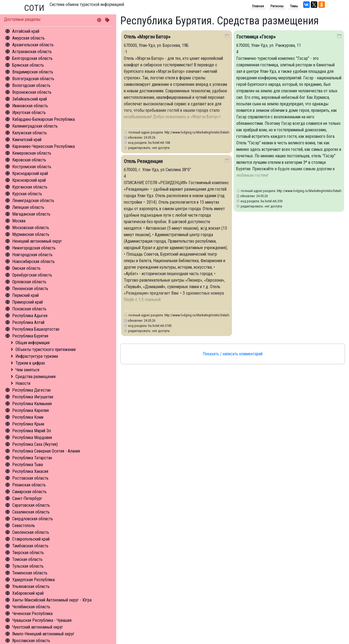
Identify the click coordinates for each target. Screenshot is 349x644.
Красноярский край (29, 180)
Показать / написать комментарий (233, 354)
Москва (19, 221)
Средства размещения (35, 377)
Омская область (26, 268)
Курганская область (30, 187)
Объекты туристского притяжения (46, 349)
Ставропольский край (31, 539)
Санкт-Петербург (27, 498)
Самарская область (29, 492)
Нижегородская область (34, 248)
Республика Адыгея (30, 316)
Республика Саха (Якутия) (35, 444)
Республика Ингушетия (33, 397)
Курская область (27, 194)
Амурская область (28, 38)
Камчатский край (27, 140)
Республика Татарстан (32, 458)
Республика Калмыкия (32, 404)
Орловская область (29, 282)
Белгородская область (32, 58)
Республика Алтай (28, 322)
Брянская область (28, 65)
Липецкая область (28, 207)
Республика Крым (28, 424)
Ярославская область (31, 641)
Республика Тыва (28, 465)
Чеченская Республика (32, 614)
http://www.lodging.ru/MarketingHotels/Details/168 (200, 132)
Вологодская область (31, 85)
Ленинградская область (33, 201)
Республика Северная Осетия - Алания (46, 451)
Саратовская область (31, 505)
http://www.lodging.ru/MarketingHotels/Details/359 (313, 191)
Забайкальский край (30, 99)
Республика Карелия (30, 410)
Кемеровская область (32, 153)
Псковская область (29, 309)
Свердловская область (33, 519)
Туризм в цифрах (30, 363)
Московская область (31, 228)
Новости (23, 383)
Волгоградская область (33, 79)
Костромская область (32, 167)
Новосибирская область (33, 261)
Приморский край (28, 302)
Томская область (27, 559)
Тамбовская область (30, 546)
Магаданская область (31, 214)
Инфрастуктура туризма (37, 356)
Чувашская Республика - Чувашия (42, 620)
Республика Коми (28, 417)
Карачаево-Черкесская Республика (43, 146)
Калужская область (30, 133)
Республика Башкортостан (36, 329)
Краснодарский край (30, 173)
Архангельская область (33, 45)
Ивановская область (30, 106)
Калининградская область (35, 126)
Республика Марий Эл (32, 431)
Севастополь (24, 526)
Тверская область (28, 553)
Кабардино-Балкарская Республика (43, 119)
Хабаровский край (28, 593)
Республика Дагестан (31, 390)
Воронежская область (32, 92)
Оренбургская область (32, 275)
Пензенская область (30, 289)
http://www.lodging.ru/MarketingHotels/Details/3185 (201, 315)
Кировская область (29, 160)
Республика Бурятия (30, 336)
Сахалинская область (31, 512)
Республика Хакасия (30, 471)
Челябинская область (31, 607)
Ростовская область (30, 478)
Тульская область (28, 566)
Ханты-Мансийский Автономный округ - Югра (52, 600)
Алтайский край (26, 31)
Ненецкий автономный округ (37, 241)
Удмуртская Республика (33, 580)
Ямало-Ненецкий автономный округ (43, 634)
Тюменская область (30, 573)
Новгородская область (32, 255)
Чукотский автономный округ (38, 627)
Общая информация (33, 343)
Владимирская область (33, 72)
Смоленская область (31, 532)
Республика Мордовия (32, 438)
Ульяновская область (31, 586)
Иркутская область (29, 113)
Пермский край (25, 295)
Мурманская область (31, 234)
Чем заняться (27, 370)
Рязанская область (29, 485)
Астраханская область (32, 52)
